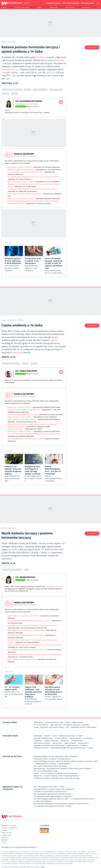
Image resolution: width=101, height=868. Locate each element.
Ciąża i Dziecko (70, 8)
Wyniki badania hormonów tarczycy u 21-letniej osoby (26, 630)
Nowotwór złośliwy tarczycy (43, 738)
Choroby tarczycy (77, 741)
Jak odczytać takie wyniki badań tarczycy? (22, 659)
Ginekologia (38, 736)
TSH (3, 73)
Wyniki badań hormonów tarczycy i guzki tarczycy (25, 194)
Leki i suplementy (87, 3)
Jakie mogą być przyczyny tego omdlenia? (22, 419)
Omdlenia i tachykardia (16, 429)
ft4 (53, 73)
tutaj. (43, 867)
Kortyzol (90, 748)
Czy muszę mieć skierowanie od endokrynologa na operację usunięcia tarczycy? (61, 804)
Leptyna (80, 736)
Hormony (27, 90)
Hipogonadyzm (83, 743)
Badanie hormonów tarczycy (12, 90)
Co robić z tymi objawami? (43, 801)
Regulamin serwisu (9, 825)
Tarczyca (14, 94)
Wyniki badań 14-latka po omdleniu (20, 167)
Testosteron (64, 741)
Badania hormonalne (40, 90)
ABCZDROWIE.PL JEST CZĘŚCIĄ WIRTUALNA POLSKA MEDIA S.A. (19, 847)
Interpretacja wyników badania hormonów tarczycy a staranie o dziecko (32, 189)
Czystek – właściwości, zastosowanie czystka (49, 727)
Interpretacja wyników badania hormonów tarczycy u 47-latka (29, 621)
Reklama (5, 840)
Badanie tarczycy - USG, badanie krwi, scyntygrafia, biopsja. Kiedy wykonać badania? (62, 769)
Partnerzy (5, 837)
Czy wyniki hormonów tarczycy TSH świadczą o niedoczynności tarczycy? (33, 625)
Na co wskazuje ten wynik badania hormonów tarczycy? (53, 794)
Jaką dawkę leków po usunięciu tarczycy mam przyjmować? (54, 789)
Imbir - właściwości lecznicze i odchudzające (81, 727)
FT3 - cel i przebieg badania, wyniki (46, 771)
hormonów (6, 69)
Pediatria (21, 320)
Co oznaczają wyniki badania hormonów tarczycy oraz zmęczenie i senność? (34, 177)
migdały (54, 340)
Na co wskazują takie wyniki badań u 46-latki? (49, 787)
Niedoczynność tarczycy (67, 736)
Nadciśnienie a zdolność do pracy (19, 407)
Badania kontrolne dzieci (11, 364)
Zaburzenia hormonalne (42, 743)
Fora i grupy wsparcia (71, 3)
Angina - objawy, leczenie (74, 722)
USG (49, 553)
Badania (39, 8)
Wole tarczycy (57, 743)
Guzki (26, 570)
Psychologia (86, 8)
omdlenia (41, 57)
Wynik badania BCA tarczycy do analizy (21, 182)
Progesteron (38, 741)
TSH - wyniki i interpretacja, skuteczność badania (50, 766)
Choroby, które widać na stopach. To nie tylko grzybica (52, 759)
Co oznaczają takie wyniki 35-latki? (82, 799)
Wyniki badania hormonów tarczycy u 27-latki (23, 616)
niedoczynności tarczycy (53, 586)
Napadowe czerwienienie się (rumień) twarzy (49, 745)
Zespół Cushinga (72, 745)
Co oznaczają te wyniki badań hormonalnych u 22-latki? (27, 650)
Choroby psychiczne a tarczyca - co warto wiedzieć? (53, 764)
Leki (98, 8)
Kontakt (5, 830)
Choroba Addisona (61, 738)
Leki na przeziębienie (41, 725)
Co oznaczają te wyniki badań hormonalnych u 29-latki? (53, 806)
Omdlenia (6, 94)
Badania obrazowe (56, 90)
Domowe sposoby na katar (54, 722)
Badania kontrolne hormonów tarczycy (21, 170)
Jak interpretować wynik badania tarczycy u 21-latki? (26, 635)
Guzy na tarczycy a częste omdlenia (20, 417)
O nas (4, 842)
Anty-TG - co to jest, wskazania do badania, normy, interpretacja (55, 773)
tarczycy (16, 69)
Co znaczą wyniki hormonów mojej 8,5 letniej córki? (25, 172)
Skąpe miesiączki (70, 743)
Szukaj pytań (92, 47)
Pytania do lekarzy (53, 3)
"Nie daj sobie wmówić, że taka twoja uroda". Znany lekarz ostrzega (57, 778)
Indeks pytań (7, 835)
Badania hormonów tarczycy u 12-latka (21, 199)
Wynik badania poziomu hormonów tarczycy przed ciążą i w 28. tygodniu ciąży (34, 654)
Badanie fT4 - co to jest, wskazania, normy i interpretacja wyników (56, 776)
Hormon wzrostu (76, 738)
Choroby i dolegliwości (22, 8)
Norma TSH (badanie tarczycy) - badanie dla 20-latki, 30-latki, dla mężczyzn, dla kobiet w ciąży (66, 761)
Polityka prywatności (10, 828)
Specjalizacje (54, 8)
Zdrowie (4, 8)
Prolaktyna (84, 745)
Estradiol (47, 736)
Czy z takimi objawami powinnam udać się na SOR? (51, 799)
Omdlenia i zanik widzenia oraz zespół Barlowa (24, 410)
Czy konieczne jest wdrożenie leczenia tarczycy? (50, 792)
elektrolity (17, 352)
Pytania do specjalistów (9, 42)
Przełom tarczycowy (51, 741)
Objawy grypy (38, 722)
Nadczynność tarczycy (41, 748)
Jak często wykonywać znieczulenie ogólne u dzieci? (25, 439)
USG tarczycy (88, 738)
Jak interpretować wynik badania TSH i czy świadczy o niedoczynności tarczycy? (35, 645)
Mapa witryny (7, 833)
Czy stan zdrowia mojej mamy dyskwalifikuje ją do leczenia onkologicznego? (34, 434)
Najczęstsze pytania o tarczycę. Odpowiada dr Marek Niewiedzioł (56, 756)
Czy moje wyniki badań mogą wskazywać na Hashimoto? (53, 796)
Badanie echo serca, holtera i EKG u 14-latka (23, 415)
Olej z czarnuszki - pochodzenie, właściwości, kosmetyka (70, 725)
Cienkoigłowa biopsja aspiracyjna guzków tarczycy (68, 748)
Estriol (55, 736)
